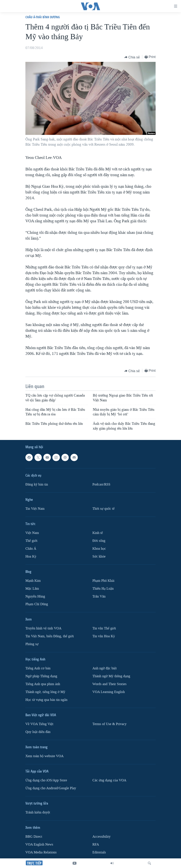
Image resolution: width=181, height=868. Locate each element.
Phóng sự (32, 644)
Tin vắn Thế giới (104, 628)
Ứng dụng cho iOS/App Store (46, 780)
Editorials (99, 852)
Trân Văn (99, 596)
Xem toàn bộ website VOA (44, 756)
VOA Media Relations (41, 852)
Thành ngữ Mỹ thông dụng (111, 676)
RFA (96, 844)
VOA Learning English (109, 692)
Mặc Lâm (32, 588)
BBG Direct (34, 837)
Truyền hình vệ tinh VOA (43, 628)
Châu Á (31, 549)
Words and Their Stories (109, 684)
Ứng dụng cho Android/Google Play (51, 788)
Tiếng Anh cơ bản (38, 668)
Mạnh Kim (33, 581)
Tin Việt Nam (35, 509)
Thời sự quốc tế (103, 509)
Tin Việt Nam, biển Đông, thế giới (50, 636)
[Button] (132, 57)
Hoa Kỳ (31, 556)
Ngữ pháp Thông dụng (41, 676)
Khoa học (99, 549)
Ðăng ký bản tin (37, 484)
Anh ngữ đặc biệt (105, 668)
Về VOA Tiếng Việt (39, 724)
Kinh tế (98, 533)
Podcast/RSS (101, 484)
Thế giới (31, 541)
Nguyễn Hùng (35, 596)
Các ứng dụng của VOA (109, 780)
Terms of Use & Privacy (109, 724)
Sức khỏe (99, 556)
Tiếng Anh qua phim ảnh (43, 684)
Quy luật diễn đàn (38, 732)
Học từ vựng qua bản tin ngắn (46, 700)
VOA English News (39, 844)
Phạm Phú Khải (103, 581)
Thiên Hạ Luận (103, 588)
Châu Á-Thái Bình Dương (43, 17)
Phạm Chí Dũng (37, 604)
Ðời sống (99, 541)
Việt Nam (32, 533)
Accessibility (101, 837)
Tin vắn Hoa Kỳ (104, 636)
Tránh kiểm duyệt (38, 812)
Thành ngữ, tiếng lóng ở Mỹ (45, 692)
